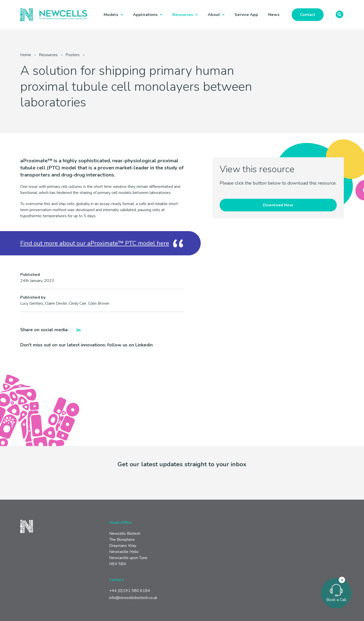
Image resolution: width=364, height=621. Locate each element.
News (274, 15)
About (214, 15)
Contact (308, 15)
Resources (183, 15)
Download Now (278, 205)
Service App (246, 15)
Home (26, 55)
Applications (145, 15)
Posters (73, 55)
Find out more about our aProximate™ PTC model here (95, 243)
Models (111, 15)
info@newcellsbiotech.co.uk (133, 598)
